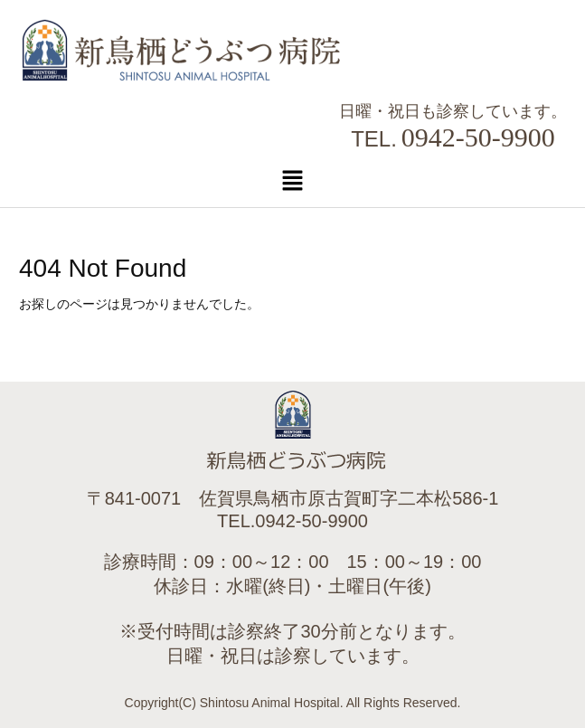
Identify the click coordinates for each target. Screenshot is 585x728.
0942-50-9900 (478, 137)
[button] (292, 180)
